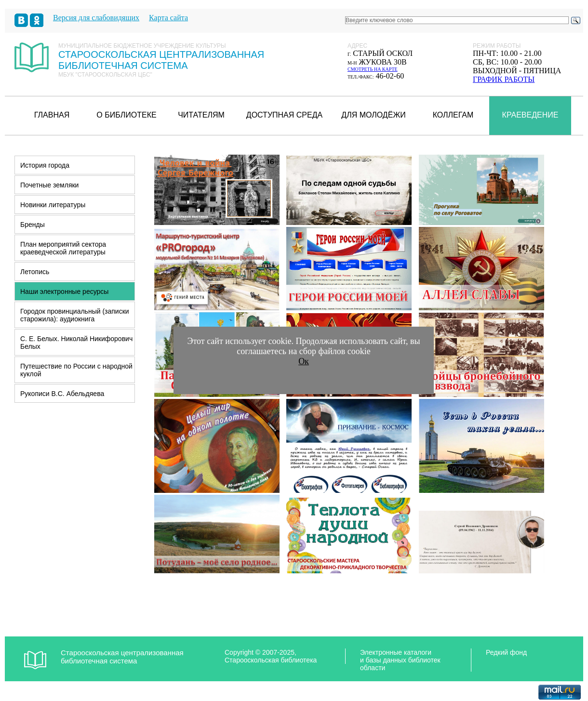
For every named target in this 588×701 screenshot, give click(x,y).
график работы (504, 79)
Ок (304, 361)
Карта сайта (168, 18)
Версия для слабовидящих (96, 18)
